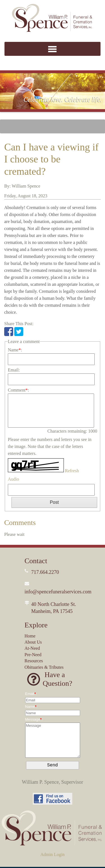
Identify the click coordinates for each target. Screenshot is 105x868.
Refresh (72, 471)
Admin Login (53, 856)
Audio (13, 479)
